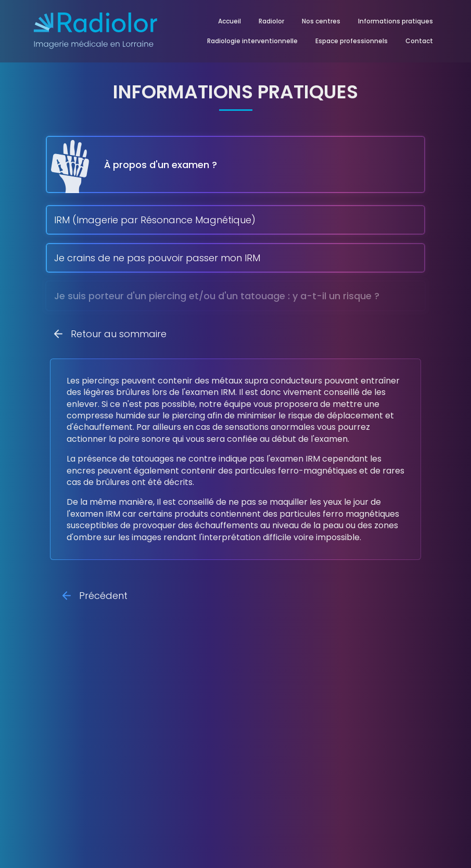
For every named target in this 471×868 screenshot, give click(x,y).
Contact (419, 41)
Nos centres (321, 21)
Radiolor (271, 21)
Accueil (230, 21)
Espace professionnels (352, 41)
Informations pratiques (396, 21)
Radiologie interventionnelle (252, 41)
